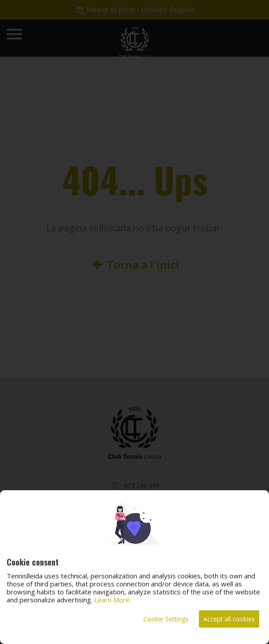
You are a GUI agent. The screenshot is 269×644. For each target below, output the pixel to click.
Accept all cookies (229, 619)
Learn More (112, 600)
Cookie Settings (166, 619)
